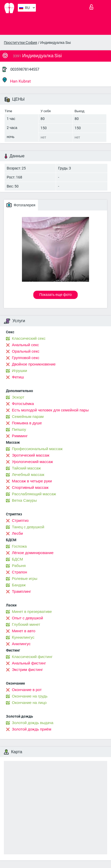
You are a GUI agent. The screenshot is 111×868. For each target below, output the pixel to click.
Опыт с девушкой (27, 618)
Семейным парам (28, 417)
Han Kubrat (17, 80)
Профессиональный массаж (37, 449)
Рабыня (19, 566)
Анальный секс (25, 345)
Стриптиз (20, 521)
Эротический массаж (31, 455)
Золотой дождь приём (31, 729)
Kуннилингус (23, 637)
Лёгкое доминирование (33, 553)
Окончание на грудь (30, 696)
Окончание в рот (27, 690)
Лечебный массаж (28, 475)
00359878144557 (25, 69)
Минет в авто (24, 631)
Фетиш (18, 377)
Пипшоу (19, 429)
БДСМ (17, 559)
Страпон (19, 572)
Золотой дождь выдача (33, 723)
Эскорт (18, 397)
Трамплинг (21, 591)
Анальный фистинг (29, 663)
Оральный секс (26, 351)
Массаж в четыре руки (32, 481)
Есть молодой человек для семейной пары (50, 410)
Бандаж (19, 585)
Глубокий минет (26, 624)
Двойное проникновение (34, 364)
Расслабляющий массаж (34, 494)
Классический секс (29, 338)
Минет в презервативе (32, 612)
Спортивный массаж (30, 488)
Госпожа (19, 546)
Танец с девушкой (28, 527)
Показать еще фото (55, 295)
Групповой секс (26, 358)
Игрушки (19, 371)
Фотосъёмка (23, 404)
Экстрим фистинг (27, 670)
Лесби (17, 533)
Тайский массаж (26, 468)
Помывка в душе (27, 423)
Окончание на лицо (29, 703)
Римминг (20, 436)
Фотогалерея (21, 205)
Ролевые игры (25, 579)
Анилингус (21, 644)
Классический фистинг (32, 657)
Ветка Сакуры (24, 500)
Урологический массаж (32, 462)
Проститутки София (21, 43)
